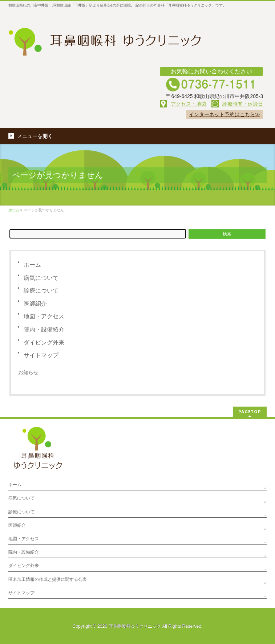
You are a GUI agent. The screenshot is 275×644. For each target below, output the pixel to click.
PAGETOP (250, 411)
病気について (41, 278)
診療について (41, 291)
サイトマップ (41, 355)
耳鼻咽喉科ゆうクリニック (135, 626)
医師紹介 (35, 304)
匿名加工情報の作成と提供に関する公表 (48, 579)
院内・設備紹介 (44, 329)
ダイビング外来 (44, 343)
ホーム (32, 265)
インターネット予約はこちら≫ (225, 114)
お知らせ (28, 372)
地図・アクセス (44, 316)
